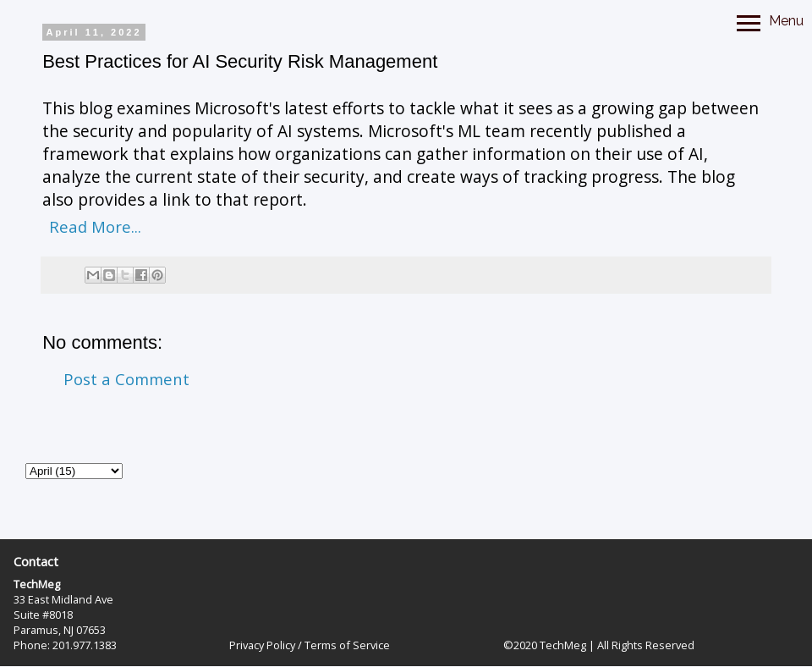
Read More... (95, 226)
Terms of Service (347, 645)
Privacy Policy (262, 645)
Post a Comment (126, 379)
